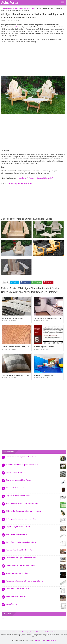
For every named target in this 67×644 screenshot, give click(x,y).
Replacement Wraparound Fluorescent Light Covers (24, 581)
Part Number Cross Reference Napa (19, 589)
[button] (63, 3)
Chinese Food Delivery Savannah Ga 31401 (21, 457)
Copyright (28, 632)
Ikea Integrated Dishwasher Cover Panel (48, 318)
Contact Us (21, 632)
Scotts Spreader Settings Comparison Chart (21, 519)
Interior (3, 21)
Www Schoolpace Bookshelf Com (18, 573)
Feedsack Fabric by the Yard (16, 472)
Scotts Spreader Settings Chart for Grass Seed (22, 503)
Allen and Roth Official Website (17, 488)
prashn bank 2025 (50, 640)
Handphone (22, 178)
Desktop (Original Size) (45, 178)
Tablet (31, 178)
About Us (43, 632)
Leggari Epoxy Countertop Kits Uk (18, 527)
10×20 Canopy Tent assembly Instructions (21, 542)
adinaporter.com (39, 640)
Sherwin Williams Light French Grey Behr (21, 558)
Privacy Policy (51, 632)
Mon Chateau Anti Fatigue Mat (12, 318)
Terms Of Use (36, 632)
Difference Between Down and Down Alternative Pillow (20, 375)
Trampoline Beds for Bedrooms (45, 375)
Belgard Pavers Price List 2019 (17, 596)
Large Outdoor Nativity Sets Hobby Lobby (20, 565)
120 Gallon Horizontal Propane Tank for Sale (22, 465)
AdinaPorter (10, 3)
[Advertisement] (33, 60)
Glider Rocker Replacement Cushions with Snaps (23, 511)
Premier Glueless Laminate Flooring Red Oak (17, 347)
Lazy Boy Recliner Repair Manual (18, 496)
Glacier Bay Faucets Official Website (19, 480)
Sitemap (14, 632)
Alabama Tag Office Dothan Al (44, 347)
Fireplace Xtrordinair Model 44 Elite (19, 550)
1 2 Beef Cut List (12, 604)
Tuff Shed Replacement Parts (16, 534)
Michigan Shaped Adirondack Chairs (19, 184)
